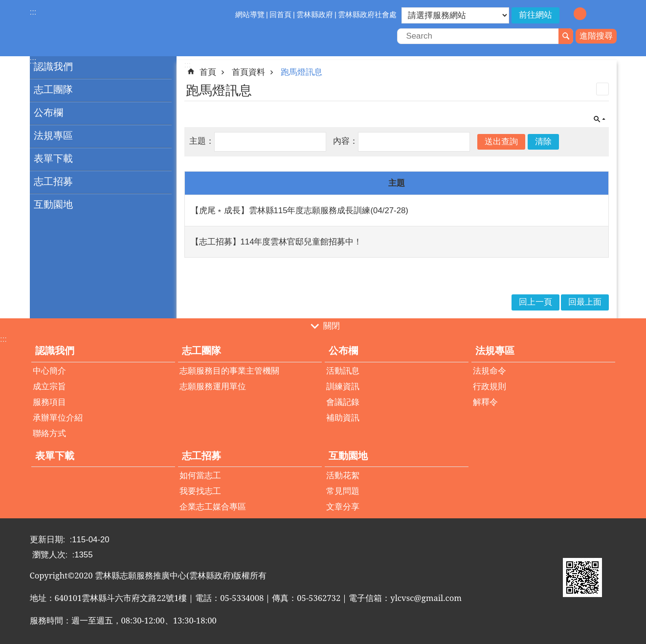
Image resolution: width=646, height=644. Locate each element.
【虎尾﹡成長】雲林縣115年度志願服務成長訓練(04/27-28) (300, 211)
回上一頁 (535, 302)
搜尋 (566, 36)
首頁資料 (248, 72)
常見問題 (343, 491)
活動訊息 (343, 371)
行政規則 (490, 387)
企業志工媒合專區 (213, 507)
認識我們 (53, 67)
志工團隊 (53, 89)
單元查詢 (600, 119)
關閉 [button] (332, 326)
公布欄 (48, 112)
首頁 (208, 72)
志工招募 (53, 181)
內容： (345, 141)
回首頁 (280, 14)
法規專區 (53, 135)
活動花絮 (343, 476)
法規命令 (490, 371)
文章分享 (343, 507)
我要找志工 (200, 491)
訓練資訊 (343, 387)
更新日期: (49, 540)
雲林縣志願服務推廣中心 (115, 28)
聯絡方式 (49, 433)
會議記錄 (343, 402)
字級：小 (566, 14)
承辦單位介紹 (58, 418)
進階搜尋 (596, 36)
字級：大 (594, 14)
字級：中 (580, 14)
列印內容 (602, 89)
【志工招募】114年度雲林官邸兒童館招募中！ (277, 242)
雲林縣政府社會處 (367, 14)
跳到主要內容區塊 (5, 5)
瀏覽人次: (51, 555)
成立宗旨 (49, 387)
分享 (609, 15)
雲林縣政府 (315, 14)
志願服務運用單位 (213, 387)
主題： (202, 141)
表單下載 (53, 158)
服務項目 (49, 402)
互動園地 (53, 204)
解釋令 (485, 402)
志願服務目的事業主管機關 (229, 371)
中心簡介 (49, 371)
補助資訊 (343, 418)
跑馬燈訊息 (301, 72)
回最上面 (585, 302)
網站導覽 (250, 14)
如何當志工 (200, 476)
